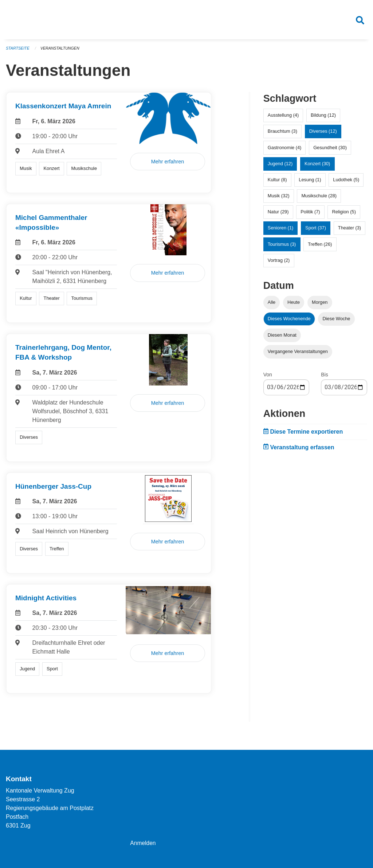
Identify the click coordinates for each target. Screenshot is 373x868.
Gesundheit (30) (330, 150)
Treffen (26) (320, 247)
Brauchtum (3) (282, 134)
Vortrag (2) (279, 263)
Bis (324, 377)
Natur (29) (278, 215)
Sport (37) (316, 231)
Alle (272, 305)
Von (268, 377)
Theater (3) (350, 231)
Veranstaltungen (61, 51)
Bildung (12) (323, 118)
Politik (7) (310, 215)
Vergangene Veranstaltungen (298, 354)
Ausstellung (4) (283, 118)
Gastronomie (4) (284, 150)
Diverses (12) (323, 134)
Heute (294, 305)
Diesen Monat (282, 338)
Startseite (18, 51)
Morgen (320, 305)
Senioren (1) (280, 231)
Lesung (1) (310, 183)
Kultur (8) (277, 183)
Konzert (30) (317, 166)
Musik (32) (279, 199)
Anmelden (143, 843)
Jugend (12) (280, 166)
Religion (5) (344, 215)
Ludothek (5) (346, 183)
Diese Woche (337, 321)
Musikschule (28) (319, 199)
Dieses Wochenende (289, 321)
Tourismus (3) (282, 247)
